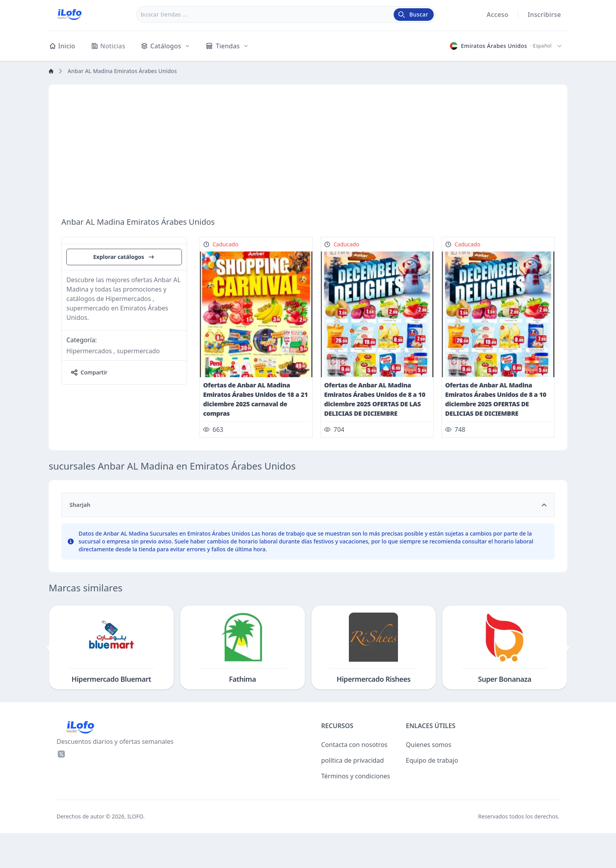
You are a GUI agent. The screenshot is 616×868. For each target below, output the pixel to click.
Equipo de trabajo (432, 795)
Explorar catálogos (124, 345)
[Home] (51, 71)
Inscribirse (544, 15)
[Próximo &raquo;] (567, 683)
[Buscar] (414, 15)
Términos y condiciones (356, 811)
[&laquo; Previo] (49, 683)
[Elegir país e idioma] (506, 46)
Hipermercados (89, 439)
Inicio (62, 46)
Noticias (108, 46)
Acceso (498, 15)
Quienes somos (429, 780)
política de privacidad (353, 795)
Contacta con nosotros (355, 780)
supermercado (138, 439)
